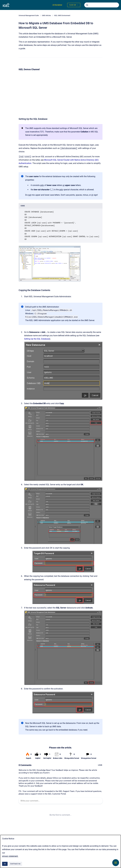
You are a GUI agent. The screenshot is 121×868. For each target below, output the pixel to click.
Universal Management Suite (29, 15)
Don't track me (15, 864)
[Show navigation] (116, 863)
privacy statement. (10, 856)
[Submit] (87, 5)
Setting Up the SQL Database (37, 339)
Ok (5, 864)
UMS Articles (46, 15)
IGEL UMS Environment (62, 15)
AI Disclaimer (57, 5)
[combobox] (102, 5)
